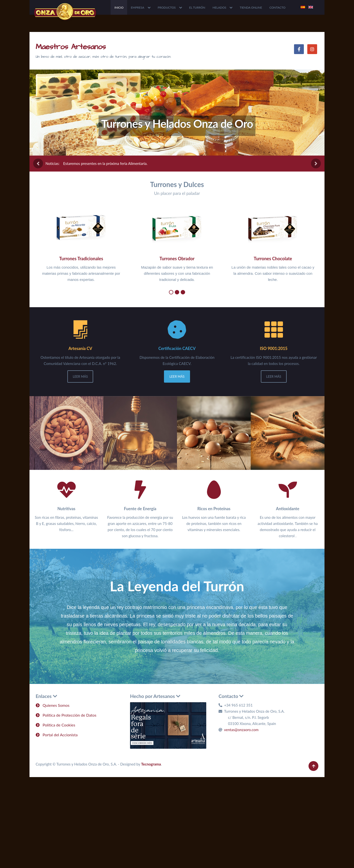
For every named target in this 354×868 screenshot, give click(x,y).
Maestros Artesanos (71, 47)
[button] (171, 292)
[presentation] (38, 163)
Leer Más (80, 376)
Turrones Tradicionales (81, 259)
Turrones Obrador (177, 259)
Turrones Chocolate (273, 259)
